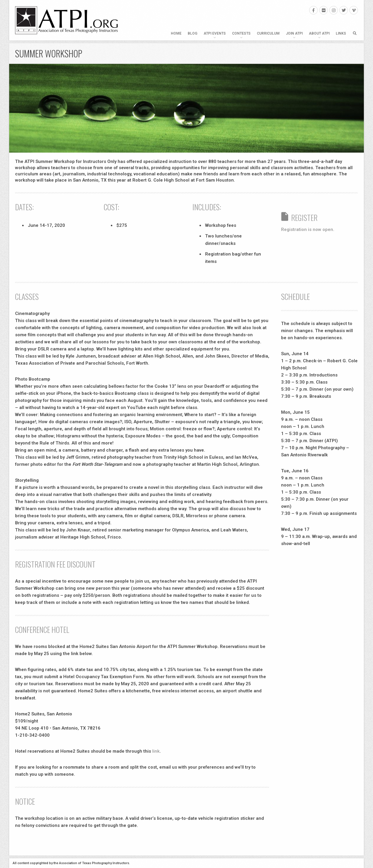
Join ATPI (294, 33)
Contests (241, 33)
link (156, 751)
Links (341, 33)
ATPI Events (215, 33)
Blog (193, 33)
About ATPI (319, 33)
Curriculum (268, 33)
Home (176, 33)
